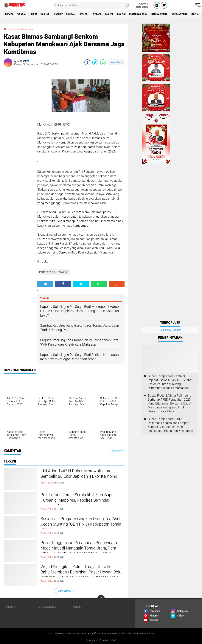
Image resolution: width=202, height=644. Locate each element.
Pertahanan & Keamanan (23, 29)
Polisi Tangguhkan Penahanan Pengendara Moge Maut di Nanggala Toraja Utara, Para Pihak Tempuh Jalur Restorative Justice (81, 553)
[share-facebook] (87, 62)
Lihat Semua (64, 591)
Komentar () (116, 62)
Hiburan (80, 14)
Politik (76, 607)
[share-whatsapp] (103, 62)
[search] (91, 5)
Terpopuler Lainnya (170, 330)
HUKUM (37, 14)
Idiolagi (108, 14)
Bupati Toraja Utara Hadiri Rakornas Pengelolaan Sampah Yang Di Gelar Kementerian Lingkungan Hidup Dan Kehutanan (170, 425)
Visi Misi (68, 634)
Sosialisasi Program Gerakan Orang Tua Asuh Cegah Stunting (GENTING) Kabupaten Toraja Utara (82, 526)
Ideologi (94, 14)
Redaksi (79, 634)
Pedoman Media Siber (121, 634)
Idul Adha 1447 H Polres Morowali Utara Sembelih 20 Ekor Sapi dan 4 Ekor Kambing (83, 478)
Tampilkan (117, 451)
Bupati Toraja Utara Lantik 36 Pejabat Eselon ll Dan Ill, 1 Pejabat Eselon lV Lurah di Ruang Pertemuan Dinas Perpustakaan (170, 382)
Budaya (10, 14)
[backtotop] (101, 599)
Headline (65, 14)
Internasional (177, 14)
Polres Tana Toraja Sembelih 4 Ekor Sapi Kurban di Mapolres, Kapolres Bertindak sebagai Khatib (78, 502)
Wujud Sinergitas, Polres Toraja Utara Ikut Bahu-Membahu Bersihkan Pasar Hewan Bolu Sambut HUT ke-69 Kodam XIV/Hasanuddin (82, 577)
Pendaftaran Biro (96, 634)
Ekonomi (24, 14)
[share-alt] (45, 284)
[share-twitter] (95, 62)
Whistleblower (52, 634)
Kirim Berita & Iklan (147, 634)
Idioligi (122, 14)
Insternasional (154, 14)
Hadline (50, 14)
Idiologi (135, 14)
